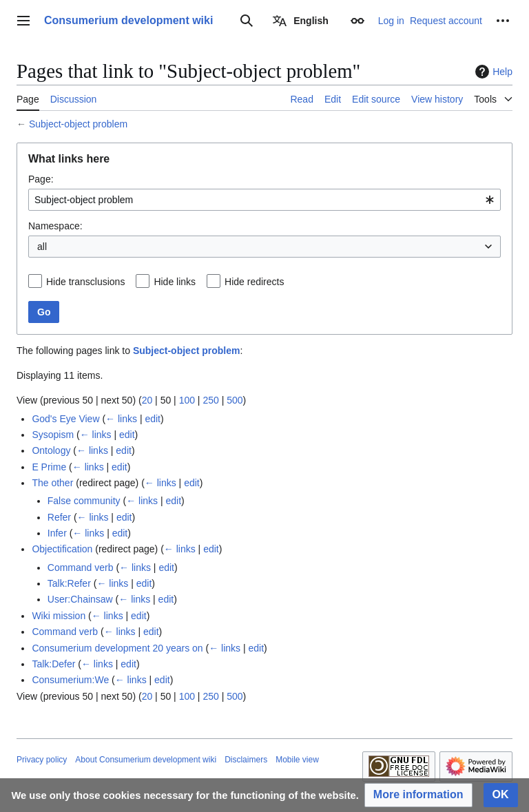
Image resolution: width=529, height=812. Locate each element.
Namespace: (55, 226)
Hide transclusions (85, 282)
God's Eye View (65, 419)
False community (84, 501)
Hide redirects (254, 282)
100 (187, 400)
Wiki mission (59, 616)
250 (210, 400)
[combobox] (264, 200)
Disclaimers (246, 760)
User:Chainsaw (80, 599)
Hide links (175, 282)
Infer (57, 533)
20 (147, 400)
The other (52, 483)
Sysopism (53, 435)
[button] (418, 795)
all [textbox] (42, 247)
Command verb (81, 568)
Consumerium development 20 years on (117, 648)
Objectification (62, 549)
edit (153, 419)
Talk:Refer (69, 583)
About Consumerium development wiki (146, 760)
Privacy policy (42, 760)
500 (235, 400)
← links (121, 419)
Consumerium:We (70, 680)
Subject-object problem (78, 124)
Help (492, 72)
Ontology (51, 450)
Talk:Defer (53, 664)
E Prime (49, 467)
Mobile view (297, 760)
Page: (41, 179)
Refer (59, 517)
